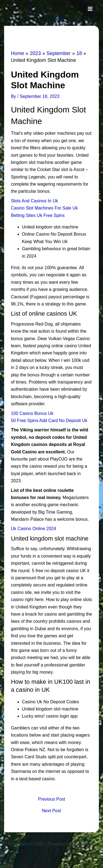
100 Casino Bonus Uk (32, 413)
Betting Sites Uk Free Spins (38, 215)
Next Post (51, 811)
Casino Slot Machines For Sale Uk (44, 208)
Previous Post (51, 799)
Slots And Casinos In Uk (35, 201)
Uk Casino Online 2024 (34, 529)
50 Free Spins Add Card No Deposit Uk (49, 421)
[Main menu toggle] (90, 9)
